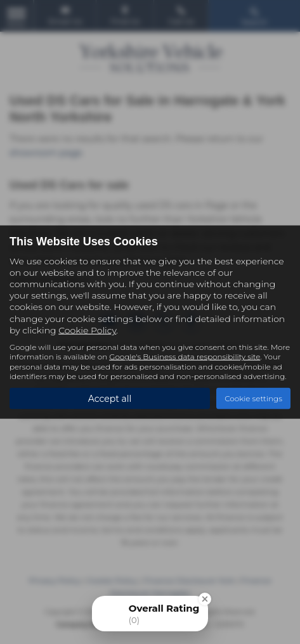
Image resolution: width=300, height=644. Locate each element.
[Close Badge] (205, 599)
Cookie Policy (87, 330)
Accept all (110, 398)
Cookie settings (253, 398)
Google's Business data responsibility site (185, 357)
